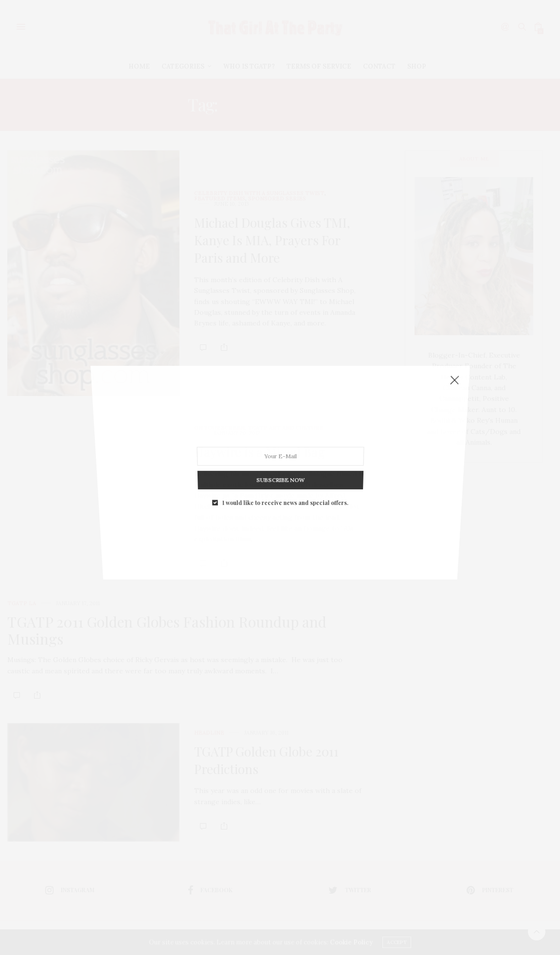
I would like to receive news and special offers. (284, 417)
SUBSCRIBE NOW (280, 410)
